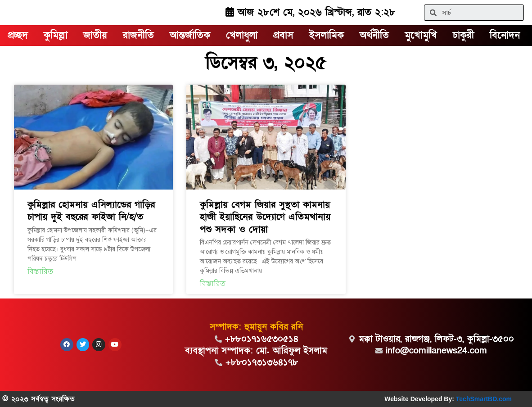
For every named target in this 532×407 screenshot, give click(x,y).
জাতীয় (95, 35)
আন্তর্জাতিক (190, 35)
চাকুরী (463, 35)
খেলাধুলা (242, 35)
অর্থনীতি (374, 35)
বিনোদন (505, 35)
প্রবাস (283, 35)
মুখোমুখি (421, 35)
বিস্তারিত (40, 271)
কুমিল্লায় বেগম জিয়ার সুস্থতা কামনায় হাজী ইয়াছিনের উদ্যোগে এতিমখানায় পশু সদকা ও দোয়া (265, 217)
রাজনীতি (138, 35)
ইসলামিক (327, 35)
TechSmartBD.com (484, 399)
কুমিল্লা (56, 35)
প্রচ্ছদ (18, 35)
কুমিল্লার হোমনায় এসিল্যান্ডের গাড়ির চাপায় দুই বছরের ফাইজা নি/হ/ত (91, 211)
